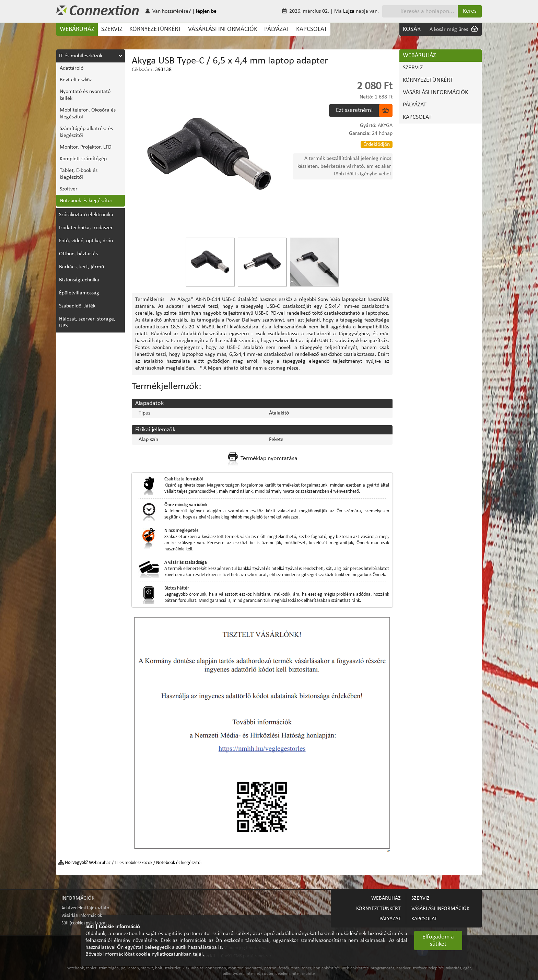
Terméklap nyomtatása (262, 459)
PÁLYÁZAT (277, 29)
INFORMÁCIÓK (78, 898)
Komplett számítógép (83, 159)
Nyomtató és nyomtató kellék (85, 95)
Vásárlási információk (82, 916)
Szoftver (69, 189)
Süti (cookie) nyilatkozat (84, 923)
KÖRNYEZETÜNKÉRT (155, 29)
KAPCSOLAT (312, 29)
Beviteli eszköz (76, 80)
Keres (470, 11)
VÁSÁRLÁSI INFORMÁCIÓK (223, 29)
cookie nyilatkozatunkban (164, 954)
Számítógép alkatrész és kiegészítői (86, 132)
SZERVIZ (112, 29)
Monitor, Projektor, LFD (86, 147)
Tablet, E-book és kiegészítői (79, 174)
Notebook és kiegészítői (86, 201)
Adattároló (72, 68)
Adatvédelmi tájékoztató (85, 908)
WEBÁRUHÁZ (77, 29)
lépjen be (206, 11)
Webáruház (100, 863)
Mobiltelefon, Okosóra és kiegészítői (88, 114)
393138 (163, 70)
